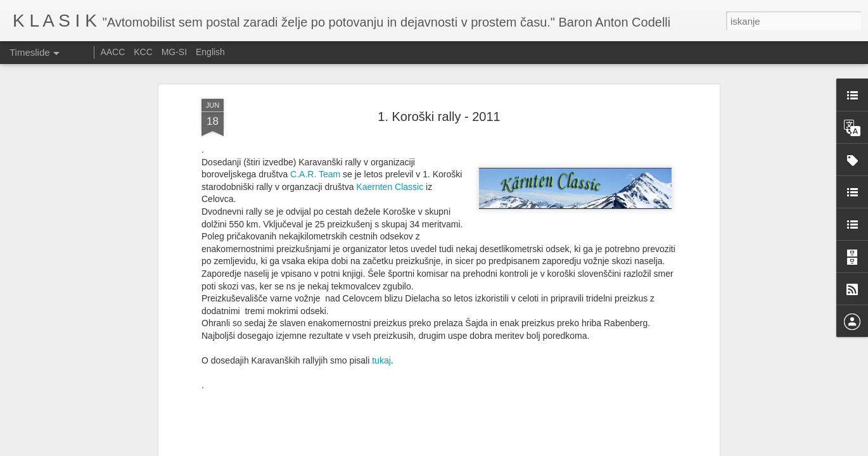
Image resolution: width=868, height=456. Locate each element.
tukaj (381, 263)
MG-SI (174, 52)
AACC (112, 52)
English (210, 52)
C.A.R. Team (315, 77)
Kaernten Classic (390, 89)
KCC (143, 52)
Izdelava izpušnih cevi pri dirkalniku (628, 415)
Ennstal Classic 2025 (600, 437)
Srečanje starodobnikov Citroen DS (457, 417)
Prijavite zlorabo (511, 449)
